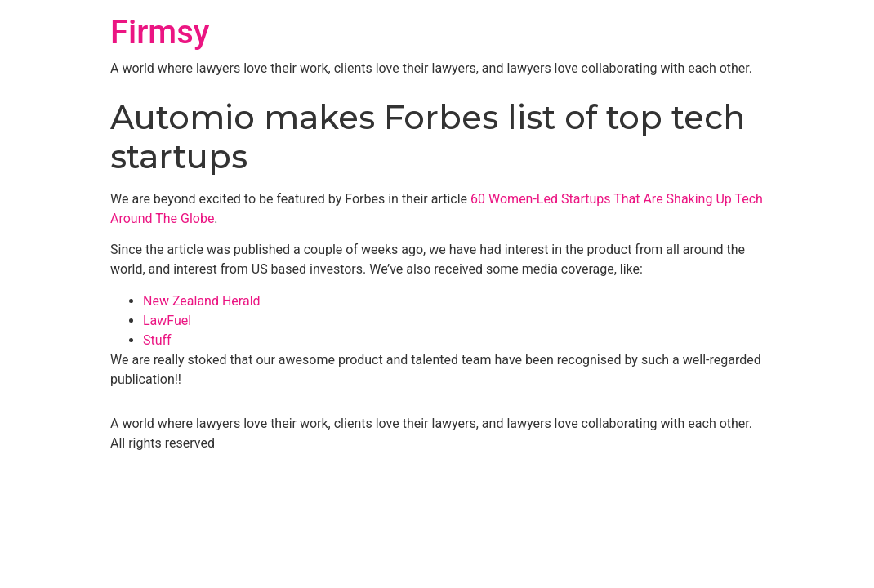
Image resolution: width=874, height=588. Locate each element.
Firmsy (160, 32)
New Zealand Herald (202, 301)
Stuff (157, 340)
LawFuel (167, 321)
